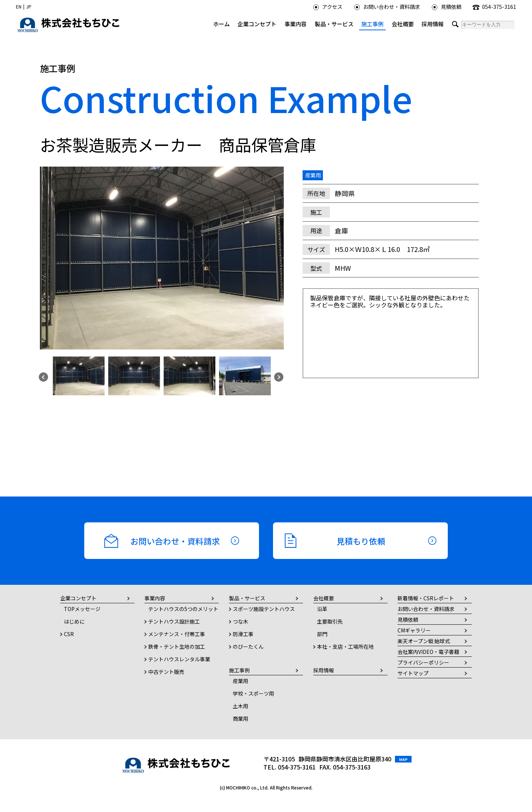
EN (19, 6)
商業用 (241, 719)
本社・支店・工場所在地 (345, 646)
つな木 (241, 621)
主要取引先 (330, 621)
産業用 (241, 681)
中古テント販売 (166, 672)
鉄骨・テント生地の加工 (177, 646)
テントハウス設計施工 (174, 621)
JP (29, 6)
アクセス (328, 6)
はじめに (74, 621)
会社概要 (403, 24)
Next (278, 376)
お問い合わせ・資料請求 (387, 6)
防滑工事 (243, 634)
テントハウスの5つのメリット (183, 609)
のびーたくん (248, 646)
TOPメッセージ (82, 609)
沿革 (322, 609)
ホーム (221, 24)
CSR (69, 634)
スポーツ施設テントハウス (264, 609)
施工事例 (372, 24)
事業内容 (296, 24)
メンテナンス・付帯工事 (177, 634)
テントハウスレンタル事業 (179, 659)
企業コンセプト (257, 24)
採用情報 (433, 24)
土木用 (241, 706)
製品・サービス (334, 24)
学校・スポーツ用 (253, 693)
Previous (42, 376)
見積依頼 (446, 6)
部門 (322, 634)
